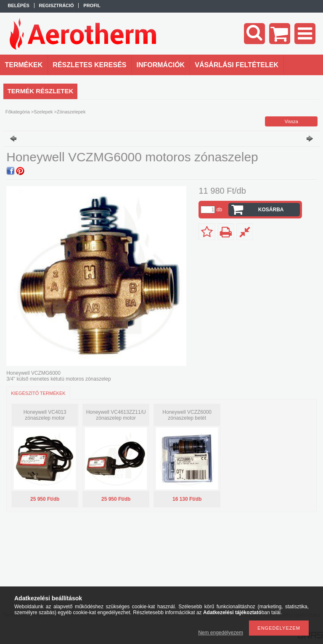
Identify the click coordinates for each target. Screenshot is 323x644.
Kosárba (271, 210)
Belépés (19, 5)
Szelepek (43, 112)
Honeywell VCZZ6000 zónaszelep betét (187, 415)
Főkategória (18, 112)
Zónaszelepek (71, 112)
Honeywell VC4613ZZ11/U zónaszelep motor (116, 415)
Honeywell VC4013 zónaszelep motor (45, 415)
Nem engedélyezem (221, 633)
